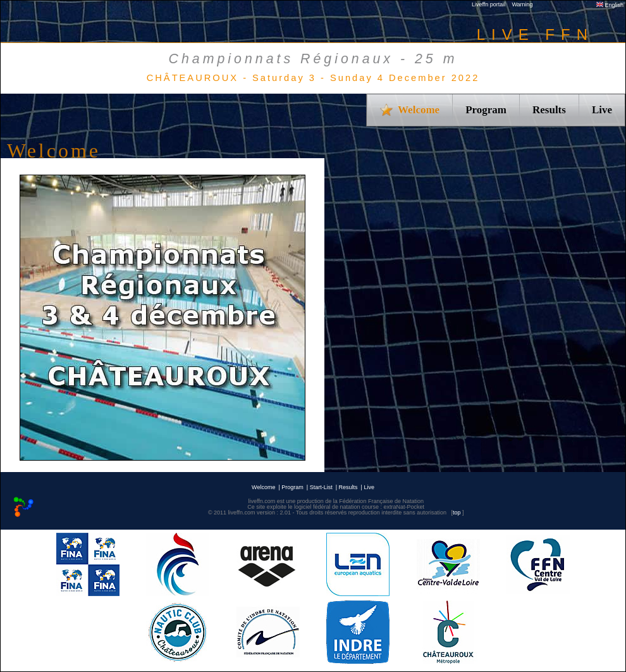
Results (549, 110)
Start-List (321, 487)
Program (486, 110)
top (457, 513)
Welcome (263, 487)
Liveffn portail (488, 4)
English (610, 5)
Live (602, 110)
